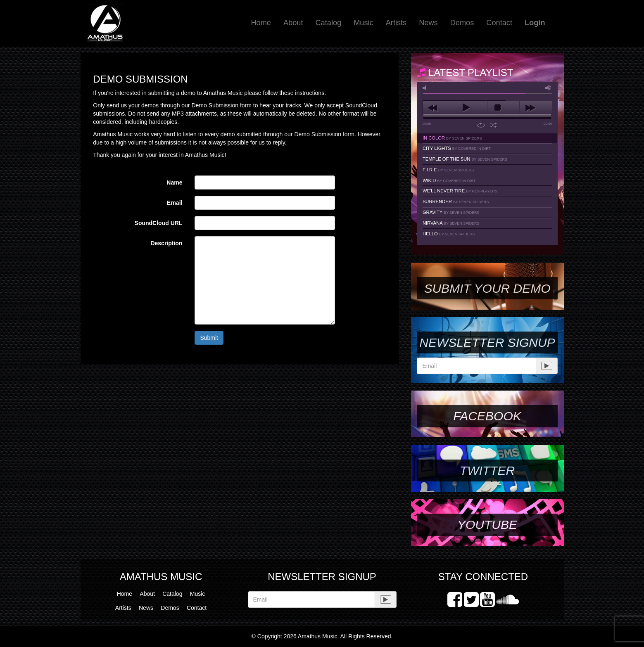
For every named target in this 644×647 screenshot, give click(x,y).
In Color (452, 138)
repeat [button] (481, 125)
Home (261, 23)
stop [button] (503, 108)
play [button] (471, 108)
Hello (449, 234)
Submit (209, 338)
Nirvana (451, 223)
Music (364, 23)
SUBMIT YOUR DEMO (487, 288)
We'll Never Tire (460, 191)
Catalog (328, 23)
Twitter (487, 470)
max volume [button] (549, 88)
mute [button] (426, 88)
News (428, 23)
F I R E (448, 170)
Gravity (451, 212)
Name (174, 182)
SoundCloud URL (159, 223)
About (293, 23)
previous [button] (439, 108)
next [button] (536, 108)
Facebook (487, 416)
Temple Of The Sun (465, 159)
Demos (462, 23)
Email (175, 203)
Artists (396, 23)
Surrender (456, 201)
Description (166, 243)
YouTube (487, 525)
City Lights (457, 148)
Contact (499, 23)
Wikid (449, 180)
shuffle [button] (493, 125)
